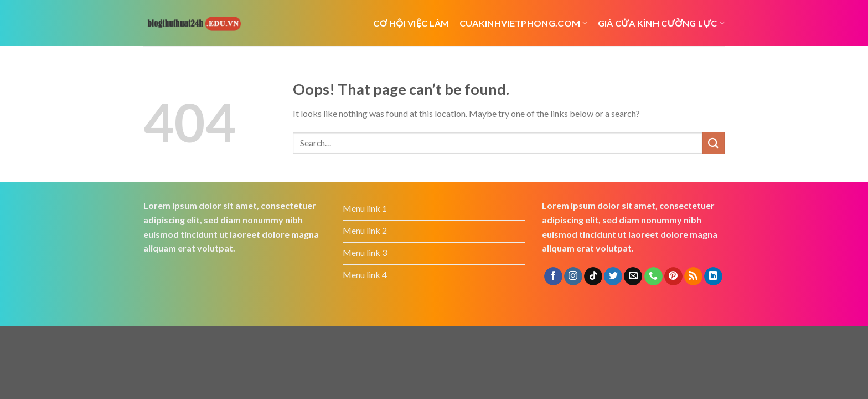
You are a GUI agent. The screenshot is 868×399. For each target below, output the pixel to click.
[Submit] (714, 143)
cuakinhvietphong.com (524, 23)
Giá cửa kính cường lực (661, 23)
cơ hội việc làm (411, 23)
